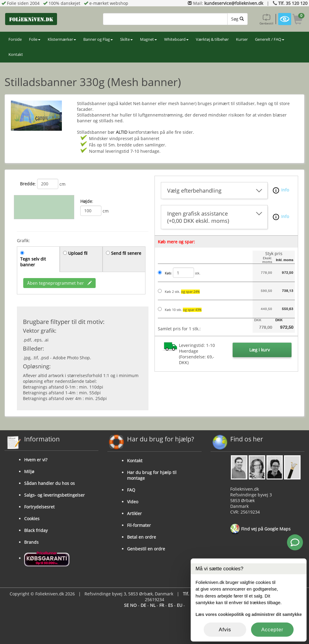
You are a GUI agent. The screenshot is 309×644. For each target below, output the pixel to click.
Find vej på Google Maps (260, 529)
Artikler (134, 513)
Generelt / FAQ (270, 39)
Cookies (32, 519)
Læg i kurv (260, 350)
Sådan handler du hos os (49, 483)
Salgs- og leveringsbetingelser (54, 495)
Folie (35, 39)
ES (170, 605)
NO (133, 605)
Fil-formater (139, 525)
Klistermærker (62, 39)
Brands (31, 542)
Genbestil (266, 19)
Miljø (29, 471)
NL (153, 605)
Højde (86, 201)
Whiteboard (176, 39)
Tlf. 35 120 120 (293, 3)
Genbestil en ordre (146, 549)
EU (180, 605)
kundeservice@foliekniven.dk (234, 3)
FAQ (131, 490)
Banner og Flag (98, 39)
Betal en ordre (142, 537)
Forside (15, 39)
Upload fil (78, 253)
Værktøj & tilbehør (212, 39)
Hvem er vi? (36, 460)
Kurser (242, 39)
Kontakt (16, 54)
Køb (168, 273)
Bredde (27, 184)
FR (162, 605)
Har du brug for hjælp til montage (152, 475)
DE (143, 605)
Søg (237, 19)
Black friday (36, 530)
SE (126, 605)
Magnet (148, 39)
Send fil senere (126, 253)
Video (133, 502)
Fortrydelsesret (39, 507)
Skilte (126, 39)
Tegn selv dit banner (33, 262)
